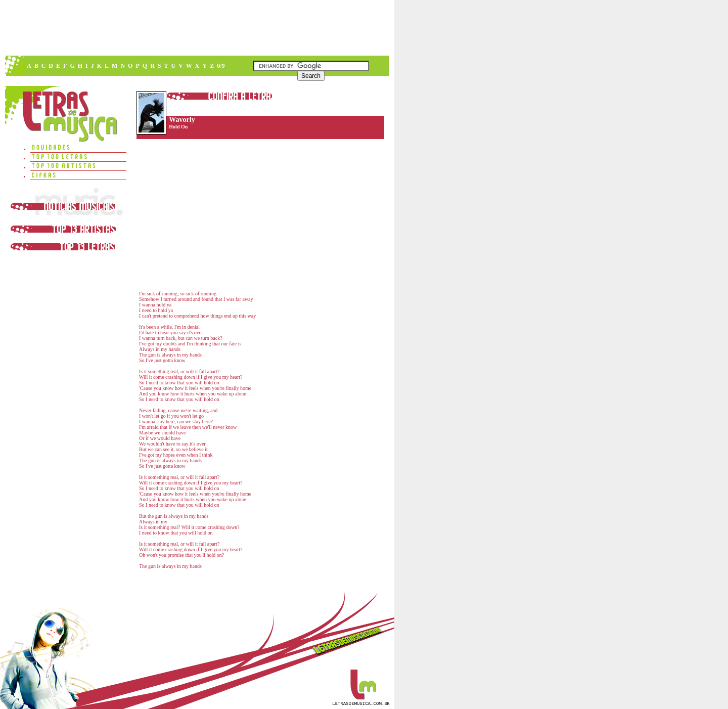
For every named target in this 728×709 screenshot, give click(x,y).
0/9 (221, 66)
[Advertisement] (197, 28)
